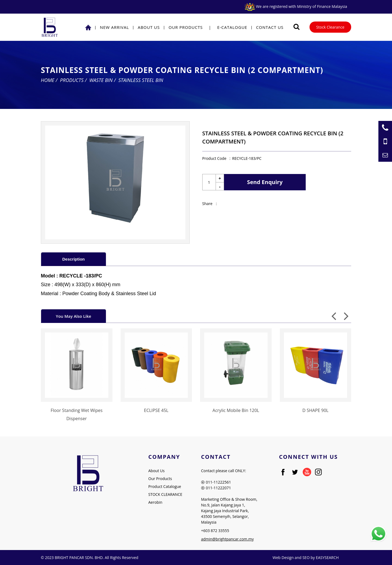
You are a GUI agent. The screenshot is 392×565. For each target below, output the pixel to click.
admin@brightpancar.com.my (227, 539)
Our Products (186, 27)
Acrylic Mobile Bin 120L (236, 410)
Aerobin (155, 502)
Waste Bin (101, 80)
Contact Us (270, 27)
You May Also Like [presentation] (73, 316)
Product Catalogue (165, 486)
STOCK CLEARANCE (165, 494)
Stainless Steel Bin (141, 80)
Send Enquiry (265, 182)
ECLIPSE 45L (156, 410)
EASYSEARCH (327, 558)
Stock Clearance (330, 27)
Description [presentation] (74, 259)
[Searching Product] (297, 27)
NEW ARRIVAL (114, 27)
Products (72, 80)
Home (48, 80)
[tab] (73, 259)
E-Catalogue (232, 27)
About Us (149, 27)
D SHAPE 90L (316, 410)
